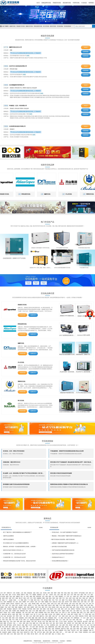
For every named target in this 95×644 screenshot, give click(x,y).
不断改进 (35, 629)
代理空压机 (55, 641)
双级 (75, 595)
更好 (62, 609)
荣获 (20, 614)
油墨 (18, 621)
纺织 (2, 623)
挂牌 (5, 609)
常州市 (86, 616)
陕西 (21, 629)
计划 (14, 623)
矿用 (85, 627)
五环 (66, 632)
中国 (31, 623)
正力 (93, 623)
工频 (48, 609)
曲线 (50, 621)
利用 (5, 634)
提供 (87, 607)
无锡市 (8, 604)
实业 (55, 595)
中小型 (21, 620)
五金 (84, 611)
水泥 (43, 634)
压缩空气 (17, 604)
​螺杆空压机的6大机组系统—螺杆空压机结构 (63, 539)
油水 (90, 604)
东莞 (27, 629)
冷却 (71, 611)
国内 (68, 607)
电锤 (88, 596)
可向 (42, 600)
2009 (26, 618)
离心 (80, 598)
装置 (38, 616)
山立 (73, 616)
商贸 (77, 616)
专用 (3, 620)
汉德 (77, 620)
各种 (9, 607)
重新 (80, 623)
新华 (57, 623)
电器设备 (14, 630)
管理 (52, 604)
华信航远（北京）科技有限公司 (15, 106)
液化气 (9, 629)
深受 (47, 632)
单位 (3, 627)
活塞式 (32, 602)
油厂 (57, 616)
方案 (21, 616)
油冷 (56, 627)
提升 (34, 627)
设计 (84, 618)
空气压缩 (9, 623)
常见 (48, 625)
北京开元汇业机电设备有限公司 (15, 66)
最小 (39, 600)
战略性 (10, 632)
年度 (73, 604)
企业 (43, 596)
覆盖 (92, 600)
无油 (72, 593)
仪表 (57, 598)
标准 (41, 609)
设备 (62, 595)
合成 (26, 612)
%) (45, 625)
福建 (57, 605)
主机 (46, 627)
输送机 (28, 621)
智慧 (34, 616)
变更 (35, 598)
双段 (63, 627)
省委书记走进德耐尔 (9, 536)
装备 (85, 602)
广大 (29, 600)
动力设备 (73, 612)
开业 (49, 611)
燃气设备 (9, 625)
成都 (31, 596)
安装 (27, 616)
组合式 (67, 627)
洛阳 (63, 616)
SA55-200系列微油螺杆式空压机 (62, 268)
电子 (51, 602)
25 (56, 634)
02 (65, 596)
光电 (23, 625)
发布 (49, 612)
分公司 (30, 625)
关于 (89, 602)
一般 (71, 627)
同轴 (78, 627)
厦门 (65, 614)
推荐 (7, 627)
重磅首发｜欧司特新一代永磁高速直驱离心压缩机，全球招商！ (20, 547)
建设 (2, 609)
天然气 (59, 611)
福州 (5, 602)
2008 (17, 618)
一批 (24, 616)
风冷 (56, 609)
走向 (88, 625)
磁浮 (37, 627)
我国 (16, 607)
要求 (36, 634)
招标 (69, 593)
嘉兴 (25, 607)
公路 (75, 621)
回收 (7, 605)
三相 (2, 630)
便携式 (58, 614)
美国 (57, 612)
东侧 (69, 614)
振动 (90, 623)
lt (46, 611)
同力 (37, 623)
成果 (63, 625)
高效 (34, 596)
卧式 (92, 609)
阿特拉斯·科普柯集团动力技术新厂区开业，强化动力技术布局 (19, 561)
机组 (45, 612)
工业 (89, 627)
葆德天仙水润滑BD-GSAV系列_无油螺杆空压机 (43, 620)
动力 (25, 634)
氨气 (2, 612)
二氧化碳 (92, 611)
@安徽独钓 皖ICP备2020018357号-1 (47, 643)
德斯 (90, 616)
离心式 (21, 598)
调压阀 (22, 630)
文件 (73, 623)
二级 (25, 604)
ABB (2, 634)
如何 (64, 607)
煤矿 (86, 623)
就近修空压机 (46, 641)
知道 (90, 620)
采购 (38, 593)
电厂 (47, 595)
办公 (2, 602)
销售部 (75, 602)
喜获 (38, 609)
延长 (21, 623)
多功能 (46, 600)
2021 (12, 634)
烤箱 (78, 629)
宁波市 (25, 605)
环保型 (85, 629)
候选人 (59, 634)
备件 (10, 595)
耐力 (54, 621)
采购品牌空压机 (28, 641)
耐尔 (10, 627)
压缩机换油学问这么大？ (58, 557)
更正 (54, 623)
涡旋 (17, 598)
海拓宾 (71, 625)
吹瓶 (10, 620)
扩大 (85, 625)
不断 (32, 632)
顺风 (51, 632)
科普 (27, 596)
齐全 (8, 621)
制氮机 (47, 602)
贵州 (57, 620)
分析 (58, 595)
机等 (44, 604)
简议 (55, 618)
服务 (70, 632)
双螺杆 (24, 602)
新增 (46, 605)
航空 (72, 614)
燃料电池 (77, 618)
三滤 (60, 625)
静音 (55, 611)
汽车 (72, 595)
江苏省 (35, 625)
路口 (33, 630)
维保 (39, 605)
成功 (92, 595)
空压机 (45, 593)
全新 (22, 604)
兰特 (43, 629)
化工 (71, 596)
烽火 (5, 630)
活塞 (77, 598)
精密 (68, 611)
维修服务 (86, 630)
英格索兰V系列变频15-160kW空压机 (40, 248)
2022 (17, 627)
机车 (69, 612)
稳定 (56, 630)
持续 (81, 596)
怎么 (20, 627)
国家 (37, 611)
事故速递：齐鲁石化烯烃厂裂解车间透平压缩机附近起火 (67, 536)
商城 (69, 630)
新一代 (36, 614)
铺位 (33, 612)
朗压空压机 (53, 26)
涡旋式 (64, 611)
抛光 (81, 630)
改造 (59, 604)
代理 (87, 620)
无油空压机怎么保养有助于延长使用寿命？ (63, 554)
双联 (50, 630)
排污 (14, 616)
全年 (78, 630)
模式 (35, 600)
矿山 (81, 611)
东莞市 (51, 595)
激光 (20, 602)
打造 (91, 625)
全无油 (50, 614)
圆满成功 (51, 618)
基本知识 (41, 627)
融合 (44, 632)
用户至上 (82, 607)
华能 (46, 596)
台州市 (15, 625)
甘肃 (83, 623)
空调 (20, 609)
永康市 (13, 612)
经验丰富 (80, 621)
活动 (11, 621)
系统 (25, 598)
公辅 (53, 616)
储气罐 (73, 605)
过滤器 (11, 600)
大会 (84, 604)
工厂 (7, 600)
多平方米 (40, 632)
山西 (70, 604)
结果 (10, 598)
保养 (36, 607)
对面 (26, 630)
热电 (18, 611)
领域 (13, 605)
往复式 (50, 605)
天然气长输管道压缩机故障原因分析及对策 (63, 550)
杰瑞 (27, 623)
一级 (2, 629)
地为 (81, 620)
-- (17, 600)
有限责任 (39, 595)
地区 (65, 595)
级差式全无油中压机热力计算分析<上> (13, 550)
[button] (7, 15)
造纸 (54, 632)
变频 (59, 593)
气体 (41, 604)
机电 (65, 593)
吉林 (67, 616)
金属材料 (61, 630)
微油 (82, 600)
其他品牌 (34, 88)
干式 (87, 604)
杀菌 (18, 630)
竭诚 (5, 621)
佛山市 (19, 625)
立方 (40, 629)
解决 (62, 618)
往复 (59, 609)
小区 (60, 600)
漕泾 (89, 629)
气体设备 (24, 609)
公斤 (28, 620)
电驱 (46, 614)
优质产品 (63, 629)
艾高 (36, 602)
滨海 (93, 607)
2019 (90, 632)
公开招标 (3, 604)
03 (25, 596)
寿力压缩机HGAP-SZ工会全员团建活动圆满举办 (16, 543)
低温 (76, 632)
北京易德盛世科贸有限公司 (14, 85)
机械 (15, 600)
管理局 (30, 605)
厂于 (83, 614)
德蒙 (11, 50)
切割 (89, 605)
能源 (7, 596)
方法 (85, 612)
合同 (31, 629)
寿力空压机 (46, 26)
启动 (50, 607)
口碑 (66, 609)
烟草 (50, 634)
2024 (91, 618)
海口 (63, 634)
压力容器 (3, 596)
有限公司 (9, 593)
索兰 (57, 621)
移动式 (70, 600)
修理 (93, 632)
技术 (87, 593)
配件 (86, 600)
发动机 (53, 612)
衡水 (27, 611)
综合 (84, 596)
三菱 (23, 612)
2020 (31, 616)
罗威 (87, 614)
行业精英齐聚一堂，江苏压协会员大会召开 (14, 554)
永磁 (34, 593)
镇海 (90, 607)
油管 (15, 621)
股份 (82, 595)
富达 (31, 88)
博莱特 (25, 88)
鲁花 (47, 623)
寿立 (42, 625)
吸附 (44, 598)
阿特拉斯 (12, 69)
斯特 (7, 618)
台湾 (28, 598)
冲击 (53, 600)
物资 (15, 634)
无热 (7, 620)
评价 (22, 634)
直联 (85, 605)
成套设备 (68, 605)
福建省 (18, 596)
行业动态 (62, 641)
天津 (68, 596)
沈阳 (60, 598)
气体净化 (78, 609)
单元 (67, 598)
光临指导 (5, 632)
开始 (6, 607)
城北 (25, 621)
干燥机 (81, 605)
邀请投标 (86, 56)
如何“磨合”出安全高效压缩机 (59, 547)
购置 (50, 616)
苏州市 (67, 602)
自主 (56, 604)
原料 (25, 620)
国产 (36, 621)
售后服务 (9, 609)
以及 (5, 616)
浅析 (36, 618)
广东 (88, 595)
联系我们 (69, 641)
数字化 (10, 614)
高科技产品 (27, 632)
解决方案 (5, 614)
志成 (61, 607)
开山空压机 (70, 194)
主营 (24, 629)
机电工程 (55, 602)
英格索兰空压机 (21, 26)
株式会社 (71, 621)
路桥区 (32, 607)
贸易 (5, 625)
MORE (41, 527)
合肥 (92, 602)
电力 (9, 612)
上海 (22, 593)
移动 (90, 593)
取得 (18, 632)
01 (66, 612)
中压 (13, 620)
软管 (71, 602)
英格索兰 (12, 88)
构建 (40, 611)
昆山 (22, 596)
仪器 (70, 616)
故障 (14, 614)
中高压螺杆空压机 (84, 268)
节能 (11, 596)
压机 (88, 611)
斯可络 (66, 604)
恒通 (90, 630)
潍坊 (54, 605)
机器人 (65, 621)
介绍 (14, 593)
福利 (8, 634)
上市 (24, 614)
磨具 (28, 607)
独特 (21, 621)
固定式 (52, 609)
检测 (3, 598)
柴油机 (34, 604)
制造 (7, 595)
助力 (17, 602)
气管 (57, 600)
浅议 (30, 611)
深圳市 (76, 593)
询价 (52, 593)
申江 (64, 598)
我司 (46, 629)
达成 (71, 629)
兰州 (60, 605)
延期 (25, 600)
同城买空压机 (37, 641)
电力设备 (9, 616)
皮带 (74, 607)
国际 (50, 596)
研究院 (69, 623)
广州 (30, 595)
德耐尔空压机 (29, 26)
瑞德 (78, 612)
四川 (61, 632)
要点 (81, 625)
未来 (57, 625)
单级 (84, 598)
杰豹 (57, 632)
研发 (7, 611)
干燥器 (80, 632)
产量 (35, 632)
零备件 (5, 612)
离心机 (40, 621)
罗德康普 (41, 612)
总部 (89, 600)
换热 (46, 630)
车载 (17, 620)
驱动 (92, 605)
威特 (10, 618)
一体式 (29, 604)
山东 (44, 595)
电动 (43, 614)
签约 (78, 625)
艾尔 (3, 618)
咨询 (46, 634)
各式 (44, 621)
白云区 (88, 609)
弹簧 (13, 607)
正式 (31, 598)
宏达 (43, 630)
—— (17, 623)
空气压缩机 (82, 593)
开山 (21, 88)
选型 (17, 614)
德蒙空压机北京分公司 (13, 47)
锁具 (68, 629)
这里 (53, 629)
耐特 (43, 607)
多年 (17, 605)
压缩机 (18, 593)
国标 (24, 627)
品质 (74, 629)
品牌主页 (33, 315)
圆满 (52, 611)
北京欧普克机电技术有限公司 (15, 126)
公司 (2, 593)
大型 (54, 614)
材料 (7, 598)
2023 (32, 614)
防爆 (32, 600)
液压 (58, 607)
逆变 (80, 614)
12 (19, 600)
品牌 (13, 627)
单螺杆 (2, 607)
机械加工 (21, 607)
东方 (60, 616)
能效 (38, 604)
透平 (73, 632)
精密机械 (9, 602)
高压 (68, 595)
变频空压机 (51, 627)
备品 (53, 634)
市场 (77, 604)
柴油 (60, 602)
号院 (32, 621)
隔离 (34, 623)
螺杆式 (23, 595)
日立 (10, 605)
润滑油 (18, 595)
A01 (14, 602)
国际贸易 (22, 611)
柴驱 (78, 611)
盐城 (18, 634)
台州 (51, 623)
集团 (40, 618)
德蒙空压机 (13, 26)
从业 (93, 614)
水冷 (40, 614)
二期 (40, 634)
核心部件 (85, 621)
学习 (72, 618)
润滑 (56, 596)
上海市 (48, 604)
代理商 (14, 611)
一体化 (81, 627)
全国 (64, 620)
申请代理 (22, 315)
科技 (25, 593)
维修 (22, 600)
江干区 (61, 621)
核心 (93, 621)
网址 (50, 629)
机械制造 (39, 598)
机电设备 (30, 593)
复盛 (16, 69)
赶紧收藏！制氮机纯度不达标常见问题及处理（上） (65, 543)
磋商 (44, 623)
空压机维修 (60, 26)
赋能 (44, 609)
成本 (88, 618)
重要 (5, 623)
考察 (24, 623)
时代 (46, 607)
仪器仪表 (81, 616)
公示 (53, 596)
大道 (2, 616)
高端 (47, 598)
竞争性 (61, 623)
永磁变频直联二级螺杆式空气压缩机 (14, 258)
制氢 (28, 634)
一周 (30, 627)
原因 (81, 612)
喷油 (50, 598)
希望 (17, 616)
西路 (90, 598)
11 (33, 605)
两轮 (60, 627)
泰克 (79, 602)
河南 (90, 621)
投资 (70, 598)
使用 (54, 598)
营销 (44, 611)
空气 (28, 602)
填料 (30, 630)
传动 (74, 598)
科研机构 (58, 629)
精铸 (34, 609)
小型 (74, 611)
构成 (21, 632)
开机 (67, 625)
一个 (81, 618)
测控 (13, 618)
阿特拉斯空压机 (38, 26)
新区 (30, 612)
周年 (27, 627)
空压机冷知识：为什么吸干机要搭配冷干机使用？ (65, 532)
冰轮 (47, 616)
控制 (62, 604)
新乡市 (12, 604)
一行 (59, 618)
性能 (71, 607)
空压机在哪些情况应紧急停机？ (60, 561)
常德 (41, 623)
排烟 (40, 630)
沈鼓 (43, 618)
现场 (78, 607)
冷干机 (14, 595)
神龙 (39, 625)
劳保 (47, 621)
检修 (74, 596)
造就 (74, 620)
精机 (43, 605)
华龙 (65, 630)
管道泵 (83, 609)
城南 (36, 630)
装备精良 (21, 618)
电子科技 (30, 609)
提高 (63, 602)
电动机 (93, 627)
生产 (39, 602)
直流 (62, 614)
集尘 (81, 629)
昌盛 (36, 612)
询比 (65, 623)
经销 (30, 618)
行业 (34, 611)
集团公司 (15, 609)
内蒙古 (13, 629)
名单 (75, 625)
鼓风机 (78, 600)
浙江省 (32, 634)
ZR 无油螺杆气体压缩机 (62, 248)
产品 (66, 600)
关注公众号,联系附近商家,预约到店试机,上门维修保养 (26, 53)
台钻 (69, 609)
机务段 (54, 607)
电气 (13, 598)
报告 (69, 618)
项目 (3, 595)
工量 (53, 630)
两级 (74, 600)
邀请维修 (86, 52)
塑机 (92, 629)
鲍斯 (63, 600)
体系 (14, 596)
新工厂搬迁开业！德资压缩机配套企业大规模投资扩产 (17, 532)
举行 (46, 618)
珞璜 (76, 623)
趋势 (80, 604)
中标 (85, 595)
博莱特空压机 (22, 381)
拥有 (43, 602)
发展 (88, 612)
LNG (60, 612)
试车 (77, 605)
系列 (49, 593)
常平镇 (9, 630)
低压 (78, 595)
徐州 (2, 625)
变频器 (34, 595)
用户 (5, 593)
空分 (36, 605)
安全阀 (21, 605)
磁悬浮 (28, 614)
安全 (40, 607)
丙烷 (5, 629)
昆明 (63, 612)
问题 (91, 612)
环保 (62, 593)
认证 (3, 611)
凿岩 (50, 600)
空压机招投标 (67, 26)
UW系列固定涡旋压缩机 (84, 248)
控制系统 (85, 632)
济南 (27, 595)
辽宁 (60, 620)
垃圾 (64, 605)
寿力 (78, 596)
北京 (70, 620)
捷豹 (74, 627)
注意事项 (52, 625)
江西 (67, 620)
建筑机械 (18, 612)
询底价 (86, 47)
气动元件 (73, 630)
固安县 (73, 609)
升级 (65, 618)
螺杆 (55, 593)
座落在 (14, 632)
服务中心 (42, 616)
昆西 (10, 611)
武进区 (76, 614)
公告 (41, 593)
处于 (87, 598)
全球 (82, 602)
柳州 (90, 614)
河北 (17, 629)
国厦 (26, 625)
